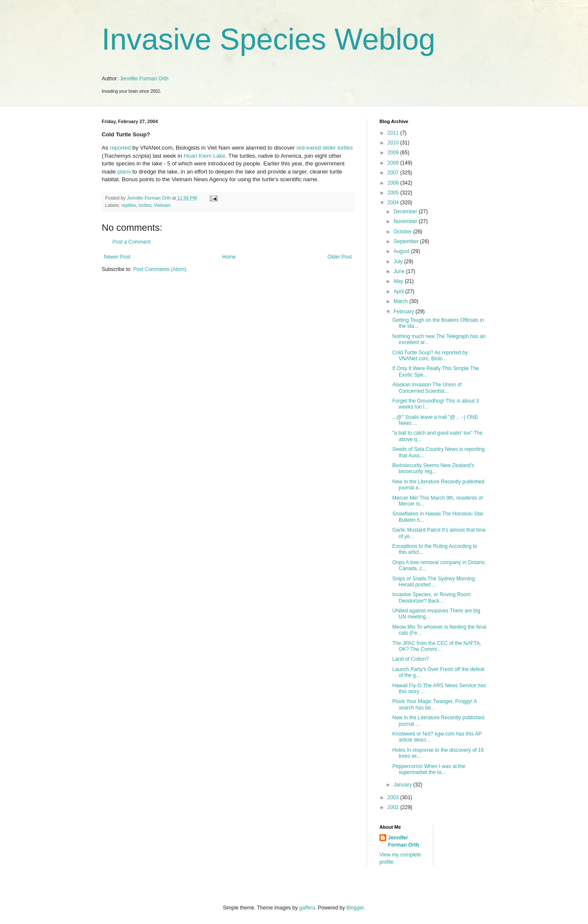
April (399, 291)
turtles (145, 205)
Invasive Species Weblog (269, 39)
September (407, 241)
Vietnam (162, 205)
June (400, 271)
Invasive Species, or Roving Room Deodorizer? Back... (431, 597)
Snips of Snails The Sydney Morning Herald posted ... (434, 582)
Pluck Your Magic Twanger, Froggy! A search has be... (435, 704)
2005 (394, 193)
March (401, 301)
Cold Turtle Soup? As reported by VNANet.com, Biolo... (430, 356)
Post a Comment (131, 242)
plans (124, 172)
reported (120, 148)
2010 (394, 143)
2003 (394, 797)
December (406, 212)
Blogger (355, 908)
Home (229, 257)
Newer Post (117, 257)
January (403, 785)
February (404, 312)
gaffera (307, 908)
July (399, 262)
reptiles (129, 205)
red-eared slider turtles (325, 148)
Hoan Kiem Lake (205, 156)
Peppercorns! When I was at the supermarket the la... (429, 769)
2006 (394, 183)
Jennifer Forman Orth (144, 79)
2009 (394, 153)
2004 (394, 203)
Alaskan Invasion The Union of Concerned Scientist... (427, 388)
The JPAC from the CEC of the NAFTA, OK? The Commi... (437, 646)
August (402, 251)
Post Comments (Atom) (160, 269)
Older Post (340, 257)
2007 (394, 173)
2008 (394, 163)
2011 (394, 133)
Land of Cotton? (410, 659)
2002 (394, 807)
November (406, 221)
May (399, 281)
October (403, 232)
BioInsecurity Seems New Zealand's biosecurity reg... (433, 468)
